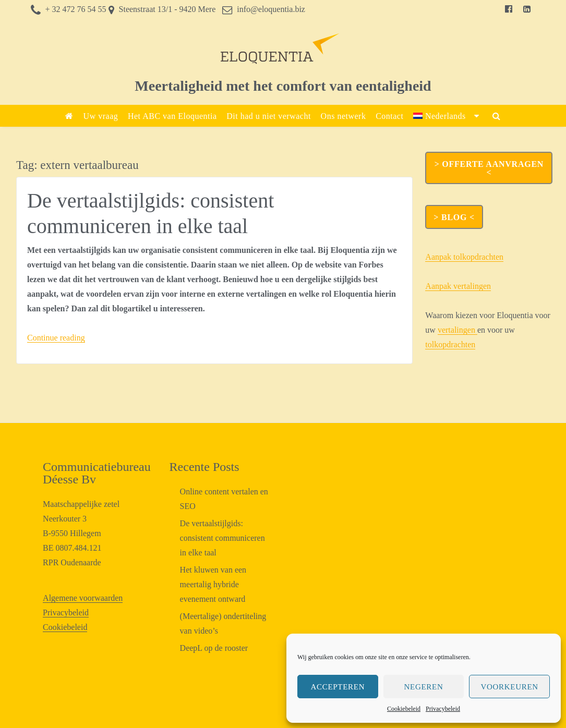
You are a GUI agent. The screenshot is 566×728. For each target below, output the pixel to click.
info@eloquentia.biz (271, 9)
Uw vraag (101, 116)
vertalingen (457, 330)
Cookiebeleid (404, 709)
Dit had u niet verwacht (269, 116)
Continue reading (56, 338)
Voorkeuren (509, 687)
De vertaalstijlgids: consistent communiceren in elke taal (222, 538)
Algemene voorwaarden (83, 598)
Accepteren (338, 687)
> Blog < (454, 217)
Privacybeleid (443, 709)
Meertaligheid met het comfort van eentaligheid (283, 86)
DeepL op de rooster (214, 648)
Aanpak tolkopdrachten (464, 257)
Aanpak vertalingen (458, 286)
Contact (389, 116)
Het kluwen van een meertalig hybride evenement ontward (213, 584)
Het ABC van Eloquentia (172, 116)
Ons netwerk (344, 116)
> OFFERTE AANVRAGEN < (489, 168)
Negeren (424, 687)
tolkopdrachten (450, 344)
